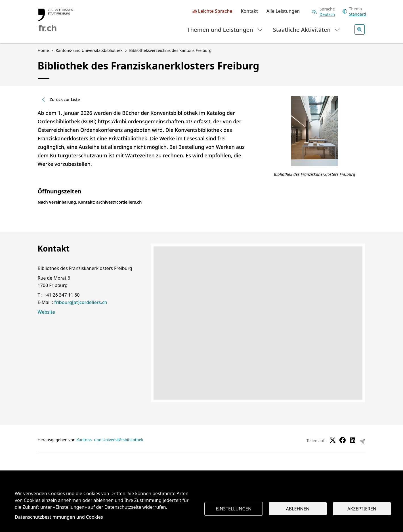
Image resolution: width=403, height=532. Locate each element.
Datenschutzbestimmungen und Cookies (59, 517)
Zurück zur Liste (60, 99)
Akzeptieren (362, 509)
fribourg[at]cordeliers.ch (81, 302)
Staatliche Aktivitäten (307, 29)
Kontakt (249, 11)
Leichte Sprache (215, 11)
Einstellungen (234, 509)
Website (46, 312)
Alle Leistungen (283, 11)
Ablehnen (298, 509)
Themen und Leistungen (225, 29)
